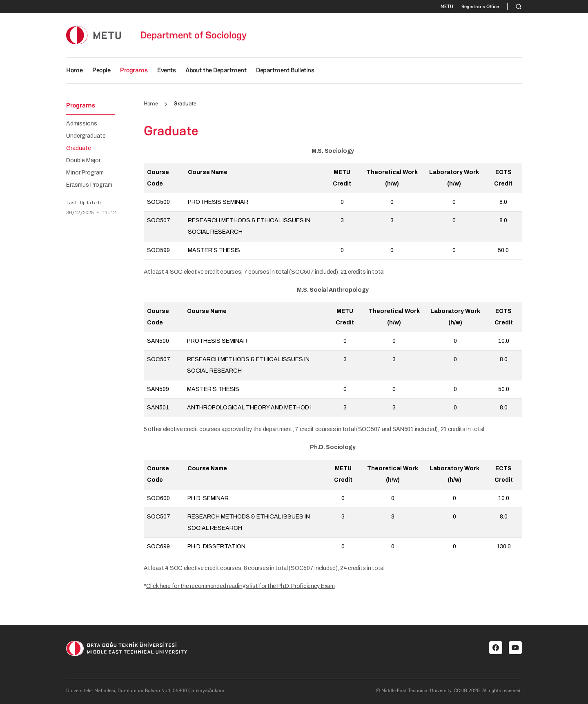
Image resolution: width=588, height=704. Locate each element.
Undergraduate (86, 136)
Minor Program (85, 173)
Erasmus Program (89, 185)
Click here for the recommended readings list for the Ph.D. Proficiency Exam (241, 586)
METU (447, 7)
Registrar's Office (480, 7)
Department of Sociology (194, 35)
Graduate (79, 148)
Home (74, 70)
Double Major (83, 161)
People (101, 70)
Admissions (82, 124)
